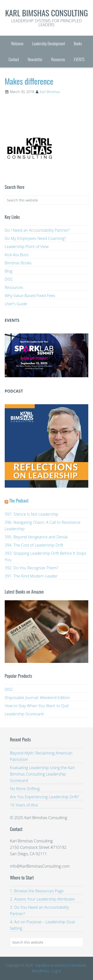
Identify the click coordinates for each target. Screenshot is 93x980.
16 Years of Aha (24, 805)
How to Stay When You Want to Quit (37, 706)
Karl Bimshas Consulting (47, 13)
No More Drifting (25, 789)
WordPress (41, 971)
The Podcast (19, 501)
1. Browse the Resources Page (37, 891)
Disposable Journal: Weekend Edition (37, 698)
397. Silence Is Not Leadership (31, 514)
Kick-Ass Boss (17, 255)
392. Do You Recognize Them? (31, 568)
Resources (14, 287)
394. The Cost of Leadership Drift (34, 545)
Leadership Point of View (27, 247)
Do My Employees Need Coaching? (35, 238)
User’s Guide (16, 304)
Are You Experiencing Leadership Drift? (45, 797)
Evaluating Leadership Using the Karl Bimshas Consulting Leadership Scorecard (42, 774)
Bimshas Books (18, 263)
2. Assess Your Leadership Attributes (42, 899)
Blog (9, 271)
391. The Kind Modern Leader (31, 576)
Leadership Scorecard (24, 714)
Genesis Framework (70, 965)
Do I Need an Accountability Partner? (37, 230)
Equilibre (42, 965)
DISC (9, 279)
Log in (56, 971)
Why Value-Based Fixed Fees (30, 296)
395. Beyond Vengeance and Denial (36, 537)
